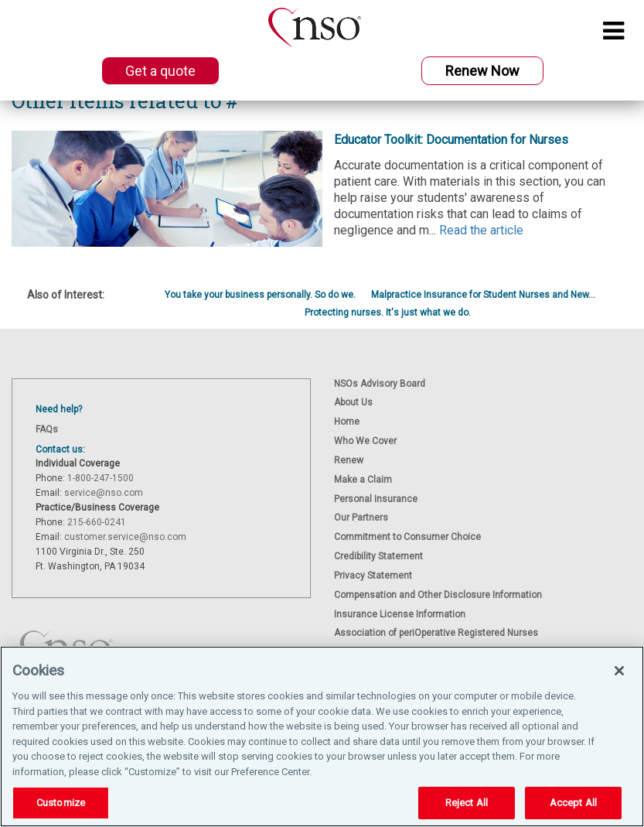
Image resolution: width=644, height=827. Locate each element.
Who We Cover (365, 441)
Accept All (573, 803)
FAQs (47, 429)
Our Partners (361, 518)
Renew (349, 460)
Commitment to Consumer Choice (407, 537)
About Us (353, 402)
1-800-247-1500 (101, 478)
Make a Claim (363, 480)
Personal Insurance (376, 499)
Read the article (481, 230)
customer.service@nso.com (125, 537)
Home (347, 422)
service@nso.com (104, 493)
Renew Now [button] (482, 71)
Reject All (467, 803)
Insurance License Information (400, 614)
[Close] (619, 671)
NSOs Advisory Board (380, 384)
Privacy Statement (373, 576)
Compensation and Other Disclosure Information (438, 595)
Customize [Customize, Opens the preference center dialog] (61, 803)
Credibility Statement (378, 556)
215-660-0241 (97, 522)
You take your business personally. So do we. (260, 295)
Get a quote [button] (160, 71)
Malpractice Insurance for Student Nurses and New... (483, 295)
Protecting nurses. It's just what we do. (388, 313)
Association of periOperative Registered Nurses (436, 633)
